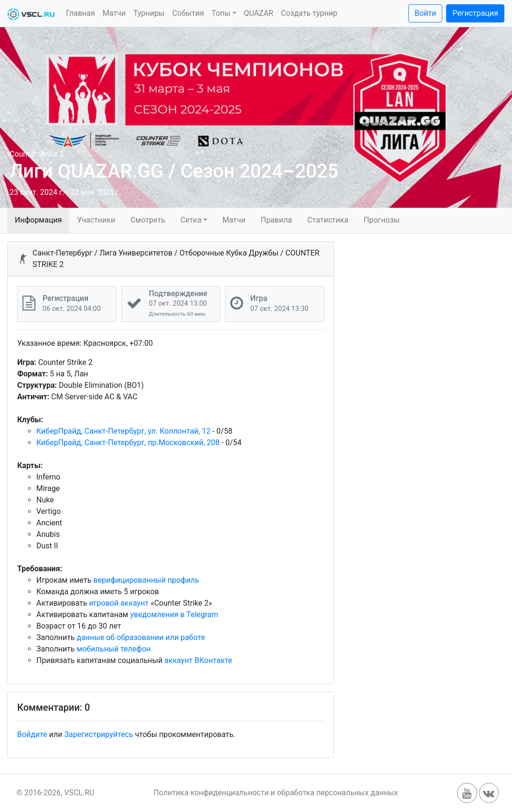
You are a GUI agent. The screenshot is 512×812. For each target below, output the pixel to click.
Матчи (114, 13)
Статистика (328, 220)
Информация (38, 220)
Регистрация (475, 13)
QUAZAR (259, 13)
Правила (276, 220)
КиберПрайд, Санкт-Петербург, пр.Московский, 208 (128, 443)
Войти (425, 13)
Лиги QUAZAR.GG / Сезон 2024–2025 (174, 171)
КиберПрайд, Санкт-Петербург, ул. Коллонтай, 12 (123, 431)
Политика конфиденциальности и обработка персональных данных (276, 793)
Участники (96, 220)
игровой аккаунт (119, 603)
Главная (80, 13)
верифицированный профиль (146, 580)
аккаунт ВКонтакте (198, 660)
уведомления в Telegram (174, 614)
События (188, 13)
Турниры (149, 13)
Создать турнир (309, 13)
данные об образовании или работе (141, 637)
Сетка (191, 220)
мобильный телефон (114, 649)
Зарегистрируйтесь (98, 734)
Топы (221, 13)
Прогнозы (382, 220)
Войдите (32, 734)
